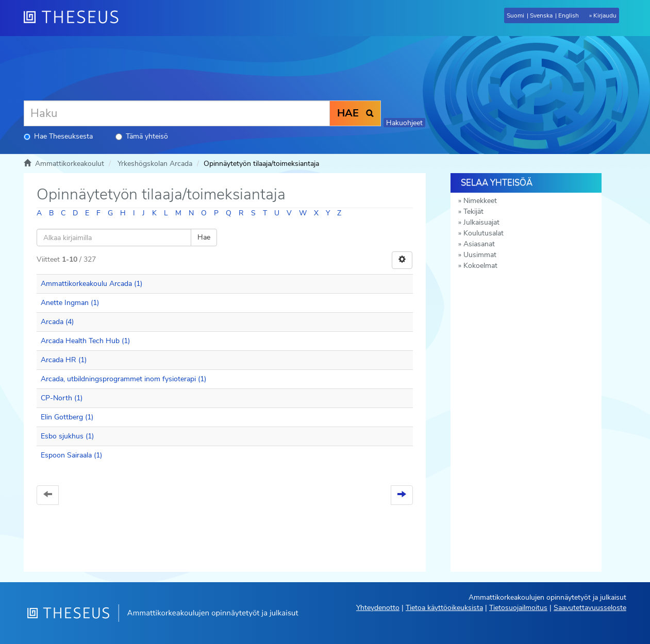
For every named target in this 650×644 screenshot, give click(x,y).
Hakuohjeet (404, 123)
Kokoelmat (480, 266)
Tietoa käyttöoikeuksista (444, 608)
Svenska (541, 15)
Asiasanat (479, 244)
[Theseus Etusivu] (75, 18)
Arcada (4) (57, 322)
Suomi (515, 15)
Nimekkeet (480, 201)
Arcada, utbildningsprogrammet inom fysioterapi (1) (123, 379)
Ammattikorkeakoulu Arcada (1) (91, 284)
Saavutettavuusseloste (590, 608)
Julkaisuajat (481, 222)
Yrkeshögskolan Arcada (155, 164)
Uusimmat (480, 255)
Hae (204, 237)
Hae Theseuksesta (58, 136)
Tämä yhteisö (142, 136)
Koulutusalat (484, 233)
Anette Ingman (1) (70, 303)
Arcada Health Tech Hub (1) (85, 341)
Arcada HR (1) (64, 360)
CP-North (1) (62, 398)
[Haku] (177, 113)
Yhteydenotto (378, 608)
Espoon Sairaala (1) (71, 455)
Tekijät (473, 211)
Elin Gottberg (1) (67, 417)
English (569, 15)
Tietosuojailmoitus (518, 608)
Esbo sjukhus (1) (67, 436)
